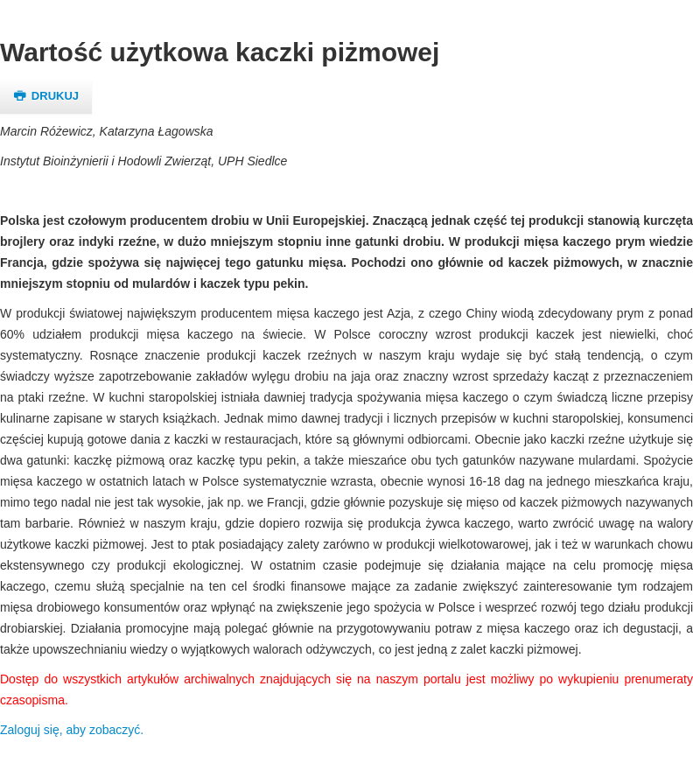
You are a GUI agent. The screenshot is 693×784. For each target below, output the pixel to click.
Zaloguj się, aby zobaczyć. (72, 730)
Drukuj (46, 96)
